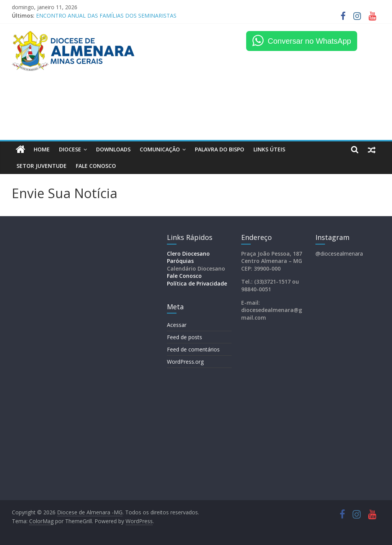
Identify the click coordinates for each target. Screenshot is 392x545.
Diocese (70, 149)
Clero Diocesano (188, 254)
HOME (42, 149)
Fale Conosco (184, 276)
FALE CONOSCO (96, 166)
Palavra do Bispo (220, 149)
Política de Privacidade (197, 283)
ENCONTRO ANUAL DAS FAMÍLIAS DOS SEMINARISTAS (106, 16)
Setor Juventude (42, 166)
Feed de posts (185, 337)
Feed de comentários (193, 349)
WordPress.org (185, 362)
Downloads (113, 149)
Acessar (177, 325)
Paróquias (180, 261)
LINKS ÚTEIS (269, 149)
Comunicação (160, 149)
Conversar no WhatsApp (309, 41)
